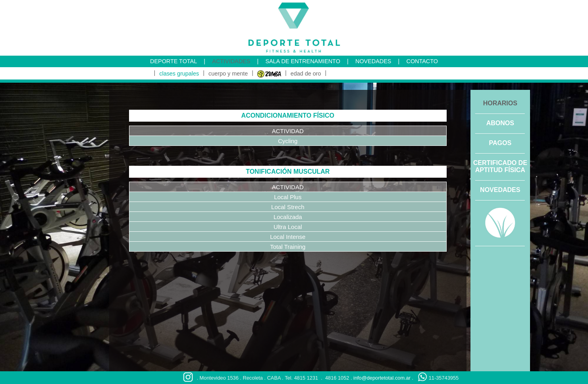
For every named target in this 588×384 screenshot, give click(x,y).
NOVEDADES (373, 61)
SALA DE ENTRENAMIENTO (303, 61)
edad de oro (306, 74)
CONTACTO (422, 61)
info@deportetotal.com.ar (382, 378)
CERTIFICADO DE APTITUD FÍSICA (500, 166)
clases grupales (179, 74)
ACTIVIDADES (231, 61)
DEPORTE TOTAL (174, 61)
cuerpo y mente (228, 74)
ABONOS (500, 123)
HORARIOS (500, 103)
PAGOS (500, 143)
